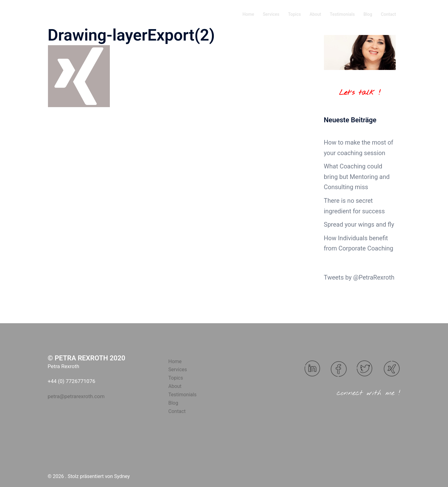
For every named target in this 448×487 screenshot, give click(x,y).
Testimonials (342, 14)
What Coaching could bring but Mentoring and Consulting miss (357, 177)
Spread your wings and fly (359, 224)
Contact (388, 14)
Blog (368, 14)
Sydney (122, 476)
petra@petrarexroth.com (76, 396)
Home (248, 14)
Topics (294, 14)
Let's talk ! (360, 93)
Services (271, 14)
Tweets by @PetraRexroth (359, 277)
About (315, 14)
